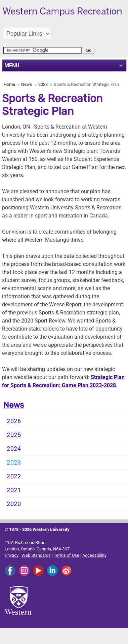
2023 (43, 84)
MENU (12, 65)
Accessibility (94, 555)
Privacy (12, 555)
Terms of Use (67, 555)
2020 (14, 504)
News (27, 84)
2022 (14, 476)
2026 (14, 421)
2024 (14, 449)
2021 (14, 490)
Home (9, 84)
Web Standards (36, 555)
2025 (14, 435)
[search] (42, 50)
